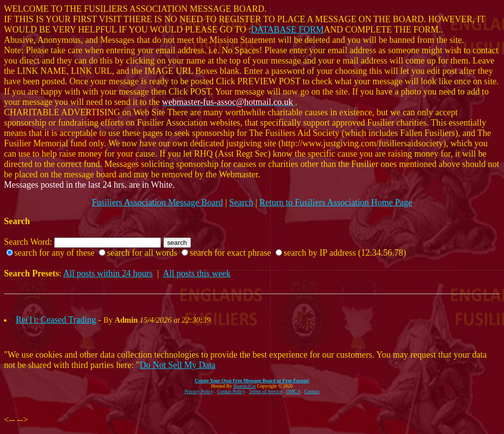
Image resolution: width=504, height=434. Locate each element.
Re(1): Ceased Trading (56, 320)
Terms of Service (265, 391)
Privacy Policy (199, 391)
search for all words (142, 253)
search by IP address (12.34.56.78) (345, 253)
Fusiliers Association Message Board (157, 202)
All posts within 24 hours (108, 273)
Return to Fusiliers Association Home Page (336, 202)
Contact (312, 391)
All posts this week (197, 273)
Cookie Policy (231, 391)
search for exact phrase (230, 253)
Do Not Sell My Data (178, 365)
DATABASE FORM (287, 30)
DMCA (293, 391)
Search (241, 202)
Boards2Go (245, 386)
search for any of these (54, 253)
